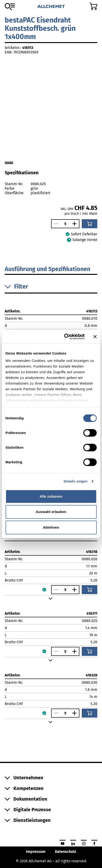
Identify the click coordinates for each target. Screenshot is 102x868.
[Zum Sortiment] (10, 7)
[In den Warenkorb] (90, 224)
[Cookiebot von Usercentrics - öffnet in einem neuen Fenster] (64, 337)
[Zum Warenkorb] (93, 6)
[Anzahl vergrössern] (76, 224)
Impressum (36, 852)
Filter (16, 287)
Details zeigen (75, 481)
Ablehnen (51, 527)
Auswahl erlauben (51, 512)
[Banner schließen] (95, 337)
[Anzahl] (65, 224)
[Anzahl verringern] (55, 224)
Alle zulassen (51, 496)
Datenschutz (65, 852)
